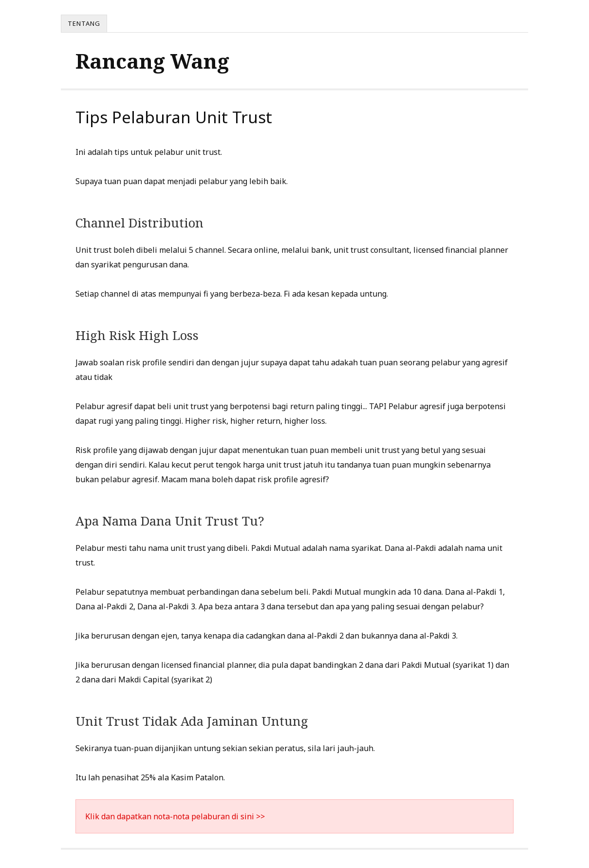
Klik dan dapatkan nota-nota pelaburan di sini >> (175, 816)
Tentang (84, 23)
